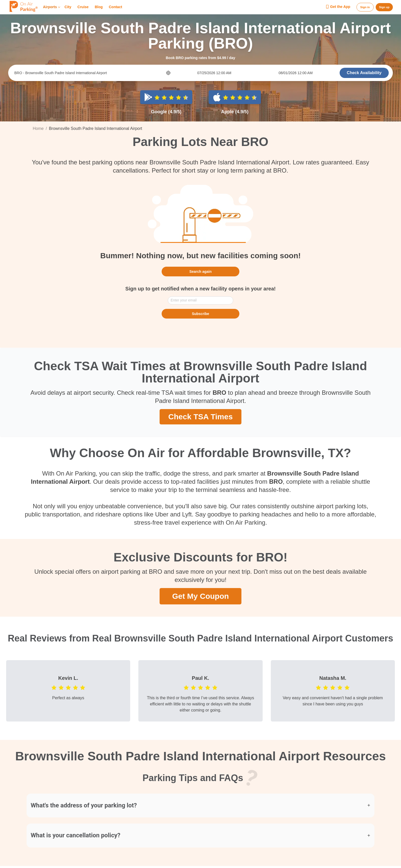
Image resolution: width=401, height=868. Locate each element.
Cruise (83, 7)
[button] (201, 806)
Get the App (338, 7)
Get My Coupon (201, 596)
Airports (52, 7)
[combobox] (90, 73)
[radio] (157, 97)
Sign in (365, 7)
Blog (99, 7)
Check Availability (364, 73)
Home (38, 128)
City (68, 7)
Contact (115, 7)
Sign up (384, 7)
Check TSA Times (201, 416)
